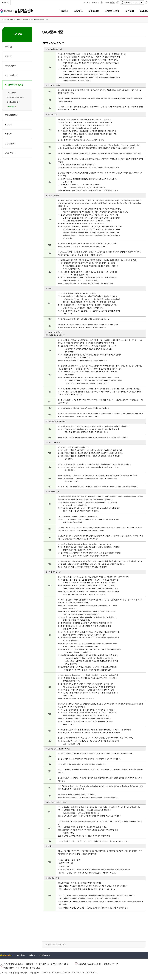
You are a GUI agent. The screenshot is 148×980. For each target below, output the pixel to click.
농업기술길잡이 (11, 75)
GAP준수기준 (11, 107)
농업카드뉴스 (10, 153)
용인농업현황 (10, 66)
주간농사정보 (10, 143)
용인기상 (8, 47)
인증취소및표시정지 (13, 102)
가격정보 (8, 134)
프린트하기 (102, 2)
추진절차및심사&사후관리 (15, 97)
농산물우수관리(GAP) (14, 85)
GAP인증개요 (11, 93)
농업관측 (8, 124)
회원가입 (94, 2)
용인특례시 (5, 2)
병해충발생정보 (11, 115)
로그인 (86, 2)
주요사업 (8, 56)
